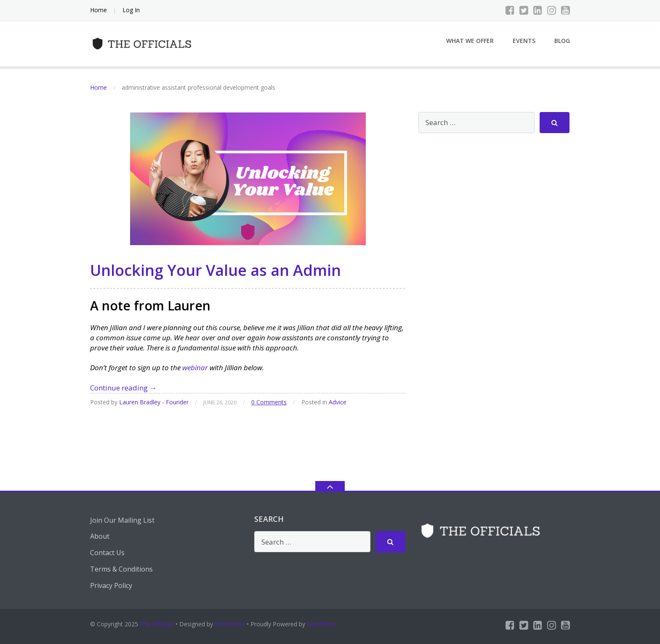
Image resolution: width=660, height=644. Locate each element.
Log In (131, 10)
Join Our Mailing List (122, 520)
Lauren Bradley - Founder (154, 402)
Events (524, 41)
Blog (562, 41)
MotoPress (230, 624)
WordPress (322, 624)
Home (98, 10)
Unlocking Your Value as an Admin (216, 270)
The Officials (157, 624)
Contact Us (107, 553)
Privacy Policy (111, 585)
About (100, 536)
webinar (195, 367)
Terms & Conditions (121, 569)
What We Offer (470, 41)
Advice (338, 402)
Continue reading (123, 388)
